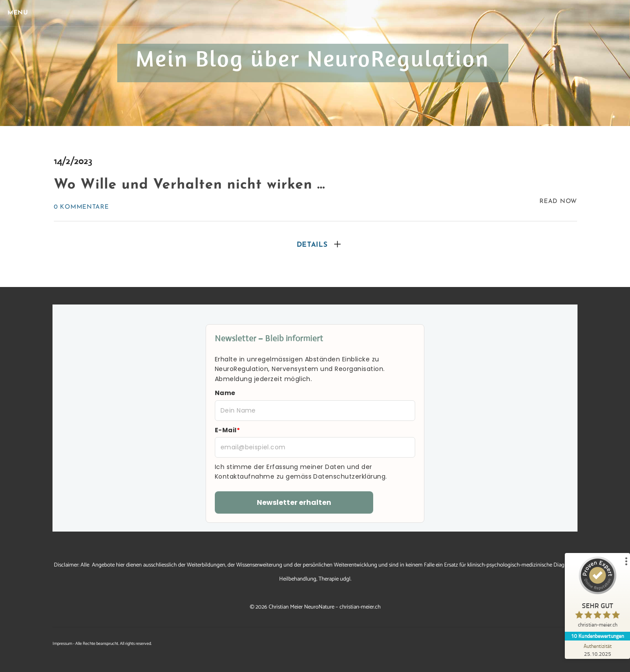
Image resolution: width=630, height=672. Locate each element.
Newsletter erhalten (294, 502)
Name (225, 393)
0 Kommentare (81, 207)
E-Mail (227, 430)
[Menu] (22, 13)
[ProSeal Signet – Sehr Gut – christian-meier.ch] (597, 594)
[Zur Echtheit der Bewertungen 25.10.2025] (597, 650)
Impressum (62, 644)
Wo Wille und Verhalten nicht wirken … (189, 185)
